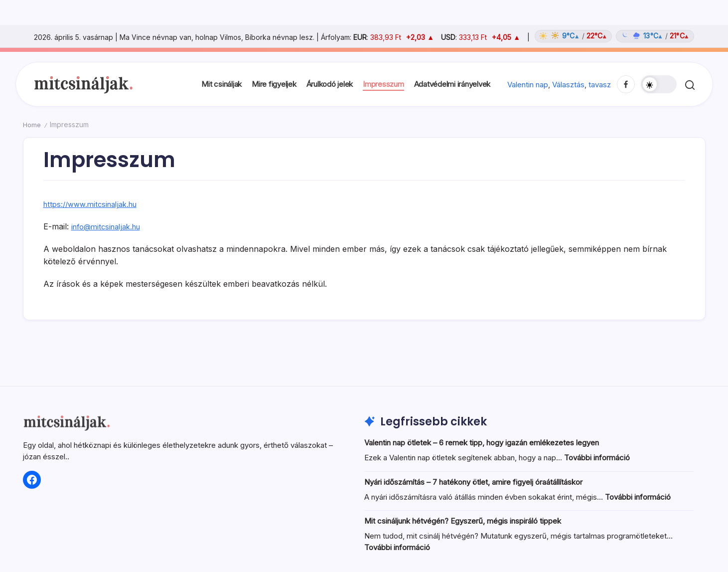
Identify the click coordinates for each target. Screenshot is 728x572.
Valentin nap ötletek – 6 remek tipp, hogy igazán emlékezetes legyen (482, 443)
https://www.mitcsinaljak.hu (95, 204)
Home (33, 124)
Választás (568, 85)
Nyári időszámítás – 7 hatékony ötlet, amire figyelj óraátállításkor (473, 482)
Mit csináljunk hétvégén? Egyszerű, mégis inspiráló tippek (463, 521)
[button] (659, 84)
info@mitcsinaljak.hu (110, 226)
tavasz (600, 85)
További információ (597, 458)
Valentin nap (528, 85)
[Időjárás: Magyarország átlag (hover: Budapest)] (613, 36)
